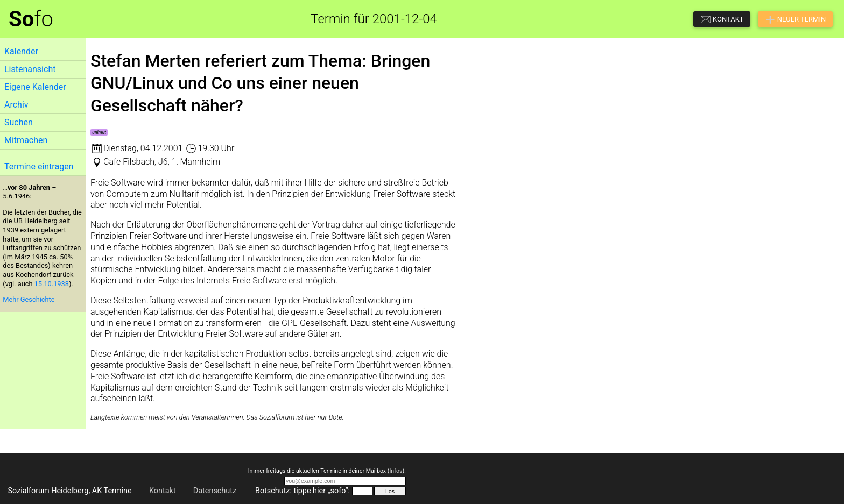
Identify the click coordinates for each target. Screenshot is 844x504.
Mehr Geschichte (29, 299)
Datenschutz (215, 491)
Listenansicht (30, 69)
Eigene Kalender (35, 87)
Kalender (21, 51)
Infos (396, 471)
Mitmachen (26, 140)
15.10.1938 (52, 284)
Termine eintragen (39, 166)
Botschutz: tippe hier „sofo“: (303, 491)
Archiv (16, 105)
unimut (99, 132)
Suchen (19, 122)
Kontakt (163, 491)
